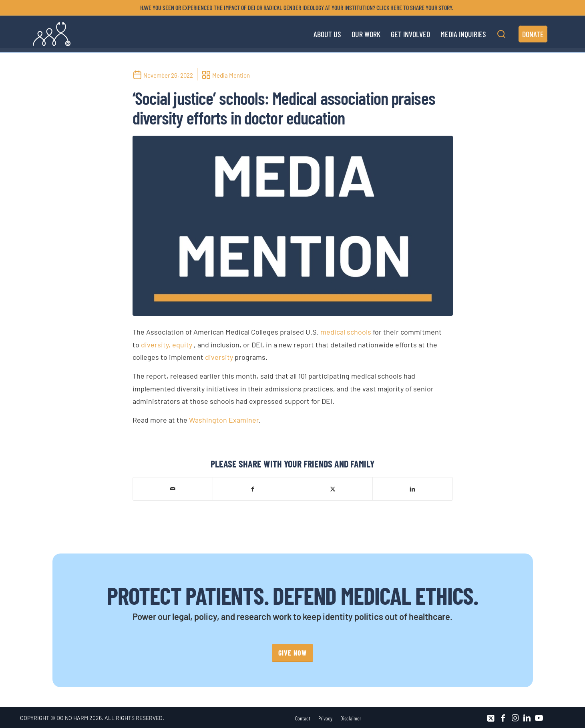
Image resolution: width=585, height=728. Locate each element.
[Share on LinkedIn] (413, 488)
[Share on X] (333, 488)
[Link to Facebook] (503, 718)
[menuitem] (295, 8)
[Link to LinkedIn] (527, 718)
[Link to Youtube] (539, 718)
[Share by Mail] (173, 489)
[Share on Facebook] (253, 488)
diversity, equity (167, 345)
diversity (219, 357)
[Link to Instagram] (515, 718)
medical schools (346, 332)
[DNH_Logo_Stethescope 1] (52, 34)
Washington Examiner (224, 420)
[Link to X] (491, 718)
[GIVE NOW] (292, 653)
